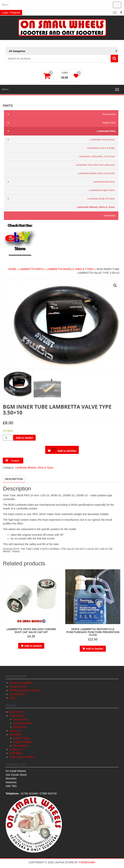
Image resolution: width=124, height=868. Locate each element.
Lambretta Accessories (60, 140)
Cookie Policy (17, 694)
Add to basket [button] (33, 646)
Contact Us (16, 749)
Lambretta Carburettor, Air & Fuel (97, 156)
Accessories (61, 114)
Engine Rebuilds (23, 742)
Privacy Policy (18, 687)
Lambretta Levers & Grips (101, 148)
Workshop (15, 734)
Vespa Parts (61, 123)
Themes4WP (87, 862)
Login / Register (11, 13)
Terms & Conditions (21, 683)
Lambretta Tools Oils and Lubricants (95, 165)
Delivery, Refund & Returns (25, 690)
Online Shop (17, 716)
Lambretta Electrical (60, 182)
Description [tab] (14, 479)
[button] (115, 286)
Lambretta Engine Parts (102, 190)
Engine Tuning (22, 738)
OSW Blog (15, 753)
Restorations (21, 746)
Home (12, 269)
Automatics (110, 215)
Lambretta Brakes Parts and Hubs (96, 173)
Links (12, 698)
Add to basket (24, 438)
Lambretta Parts (61, 131)
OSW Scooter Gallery (22, 757)
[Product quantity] (8, 438)
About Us (15, 731)
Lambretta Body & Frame (60, 199)
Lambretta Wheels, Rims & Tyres (96, 207)
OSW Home (16, 712)
